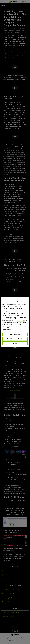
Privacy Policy (21, 321)
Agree (15, 343)
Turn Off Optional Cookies (15, 339)
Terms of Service (14, 324)
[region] (15, 322)
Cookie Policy (6, 322)
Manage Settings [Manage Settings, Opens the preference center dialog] (15, 334)
